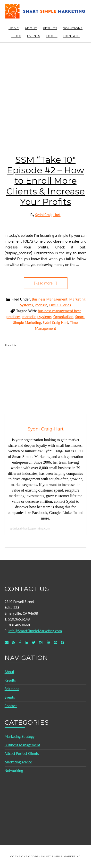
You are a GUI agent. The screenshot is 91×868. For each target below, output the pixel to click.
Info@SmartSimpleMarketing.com (35, 631)
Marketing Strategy (20, 736)
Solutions (12, 689)
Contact (11, 706)
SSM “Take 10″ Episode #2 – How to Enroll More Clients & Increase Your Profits (45, 181)
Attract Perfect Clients (22, 754)
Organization (63, 317)
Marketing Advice (18, 762)
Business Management (50, 299)
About (9, 672)
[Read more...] (45, 283)
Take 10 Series (60, 305)
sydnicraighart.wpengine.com (30, 528)
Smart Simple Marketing (46, 13)
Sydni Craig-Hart (55, 323)
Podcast (41, 305)
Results (10, 680)
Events (10, 697)
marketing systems (37, 317)
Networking (14, 771)
